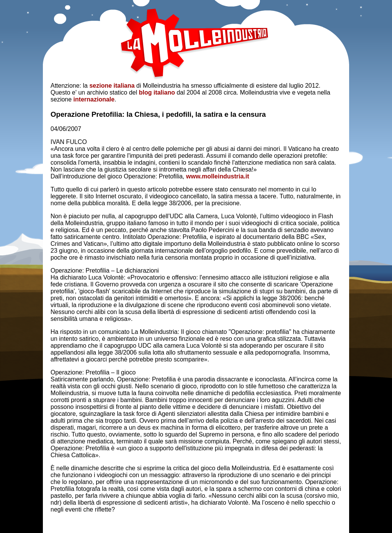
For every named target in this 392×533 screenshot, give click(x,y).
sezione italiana (112, 86)
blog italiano (157, 92)
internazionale (94, 99)
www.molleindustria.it (218, 176)
